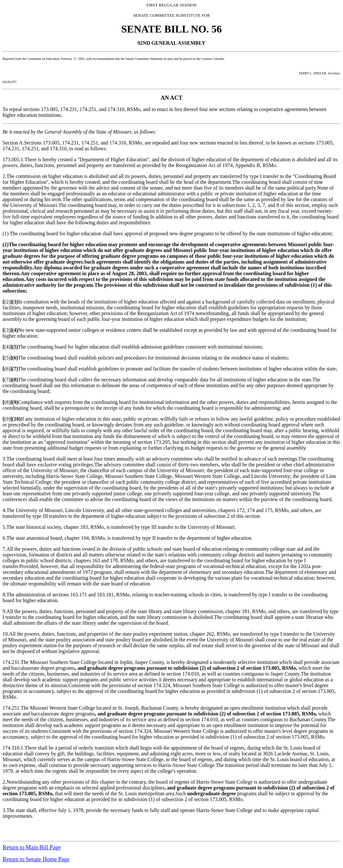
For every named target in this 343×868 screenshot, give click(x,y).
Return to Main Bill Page (32, 847)
